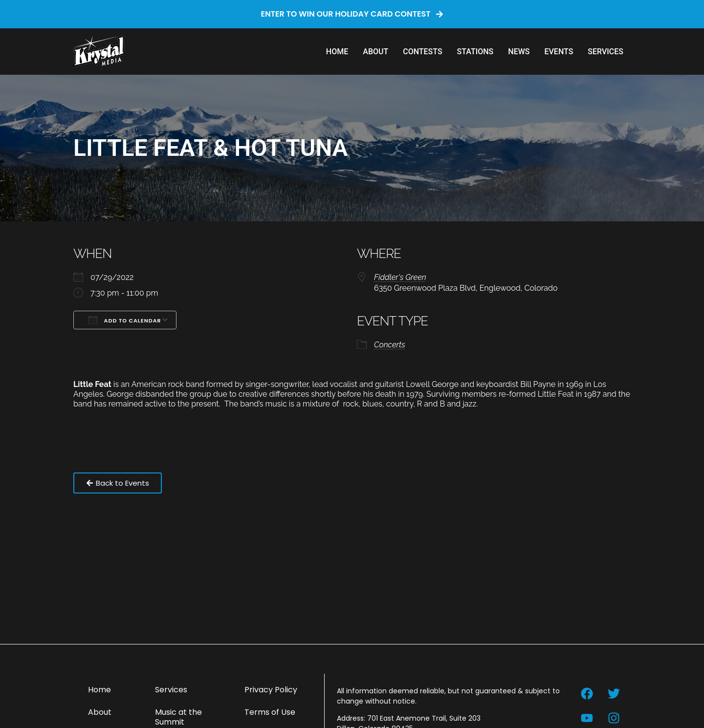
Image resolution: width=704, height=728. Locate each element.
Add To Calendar (125, 320)
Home (337, 52)
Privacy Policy (271, 690)
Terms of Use (270, 712)
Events (559, 52)
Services (605, 52)
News (519, 52)
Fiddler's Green (400, 277)
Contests (422, 52)
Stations (475, 52)
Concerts (390, 345)
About (375, 52)
